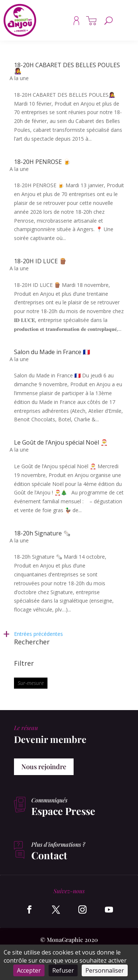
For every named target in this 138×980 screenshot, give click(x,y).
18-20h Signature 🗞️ (42, 533)
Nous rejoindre (44, 767)
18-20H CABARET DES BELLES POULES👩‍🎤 (67, 68)
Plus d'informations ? (58, 844)
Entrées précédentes (38, 634)
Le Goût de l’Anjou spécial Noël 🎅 (61, 442)
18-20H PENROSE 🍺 (42, 162)
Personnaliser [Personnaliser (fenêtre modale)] (105, 970)
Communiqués (49, 800)
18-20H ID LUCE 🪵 (40, 261)
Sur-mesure (31, 683)
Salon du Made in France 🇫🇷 (52, 352)
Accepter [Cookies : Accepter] (29, 970)
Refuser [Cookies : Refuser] (63, 970)
